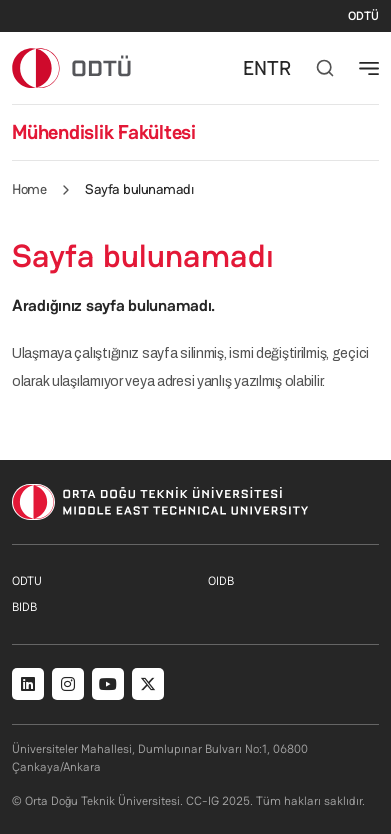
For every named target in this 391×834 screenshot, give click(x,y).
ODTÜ (363, 16)
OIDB (221, 581)
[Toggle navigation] (369, 68)
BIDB (24, 607)
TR (279, 68)
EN (255, 68)
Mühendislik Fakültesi (104, 132)
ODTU (27, 581)
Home (29, 189)
